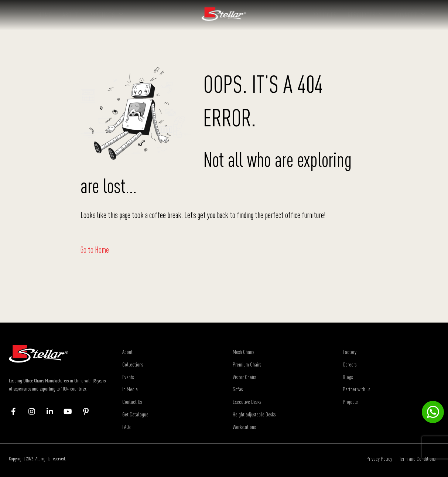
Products (106, 15)
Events (128, 377)
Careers (350, 364)
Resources (366, 15)
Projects (325, 15)
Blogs (348, 377)
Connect (410, 15)
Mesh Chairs (243, 352)
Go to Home (95, 250)
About (70, 15)
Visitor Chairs (244, 377)
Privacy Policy (379, 459)
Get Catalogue (135, 414)
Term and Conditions (417, 459)
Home (45, 15)
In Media (130, 389)
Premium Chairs (247, 364)
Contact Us (132, 402)
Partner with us (356, 389)
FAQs (126, 427)
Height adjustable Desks (254, 414)
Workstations (244, 427)
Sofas (238, 389)
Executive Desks (247, 402)
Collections (133, 364)
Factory (350, 352)
